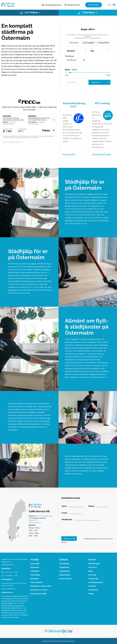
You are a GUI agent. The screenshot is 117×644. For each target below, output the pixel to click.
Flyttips (91, 594)
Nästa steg (95, 82)
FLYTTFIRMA (30, 13)
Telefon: (93, 507)
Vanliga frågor (93, 579)
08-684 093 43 (33, 521)
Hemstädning (64, 564)
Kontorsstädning (66, 579)
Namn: (66, 507)
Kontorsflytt (35, 564)
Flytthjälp (35, 560)
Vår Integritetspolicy (96, 583)
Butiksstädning (65, 575)
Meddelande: (69, 521)
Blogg (90, 572)
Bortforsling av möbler (39, 594)
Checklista (92, 587)
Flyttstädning (35, 575)
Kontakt (92, 560)
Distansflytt (35, 568)
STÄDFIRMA (87, 13)
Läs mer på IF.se (69, 154)
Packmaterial (93, 590)
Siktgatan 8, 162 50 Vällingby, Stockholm (14, 560)
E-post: (66, 514)
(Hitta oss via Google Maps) (44, 516)
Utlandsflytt (35, 572)
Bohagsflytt (35, 579)
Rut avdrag (92, 575)
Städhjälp (64, 560)
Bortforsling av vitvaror (39, 590)
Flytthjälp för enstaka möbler (41, 587)
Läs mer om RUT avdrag (102, 154)
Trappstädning (65, 572)
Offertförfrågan (94, 5)
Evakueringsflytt (36, 583)
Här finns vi (93, 568)
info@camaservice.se (35, 523)
